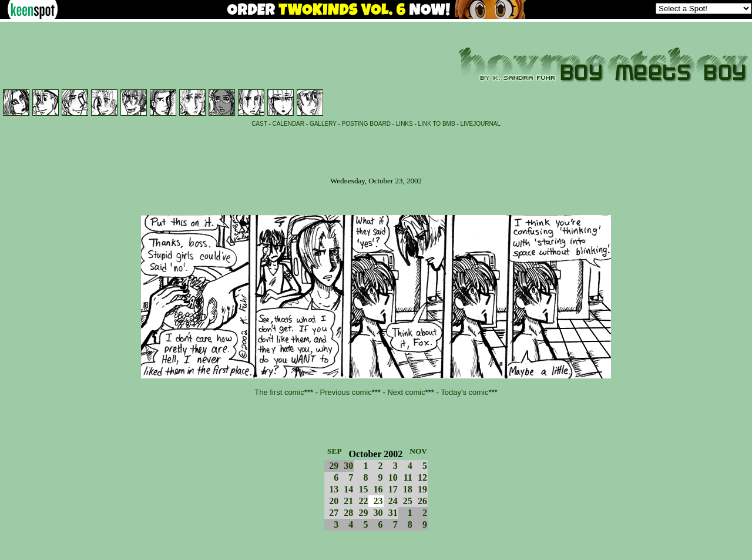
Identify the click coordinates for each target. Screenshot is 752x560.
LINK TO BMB (437, 124)
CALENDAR (288, 124)
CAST (259, 124)
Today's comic (464, 392)
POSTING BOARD (366, 124)
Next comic (406, 392)
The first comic (279, 392)
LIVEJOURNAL (480, 124)
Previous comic (346, 392)
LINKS (404, 124)
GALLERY (323, 124)
